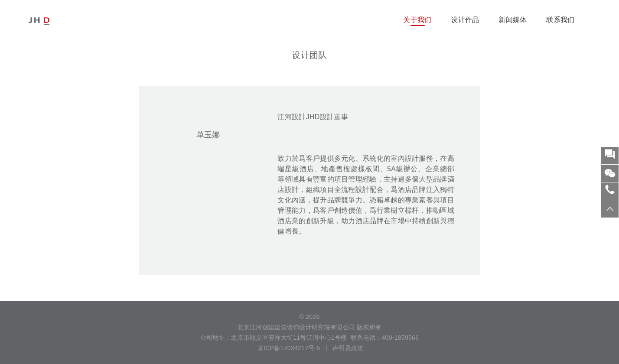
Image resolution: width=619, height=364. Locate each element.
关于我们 (417, 20)
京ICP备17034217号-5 (288, 348)
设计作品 (465, 20)
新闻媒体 (513, 20)
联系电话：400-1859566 (385, 338)
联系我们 (560, 20)
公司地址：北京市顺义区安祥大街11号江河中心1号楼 (274, 338)
